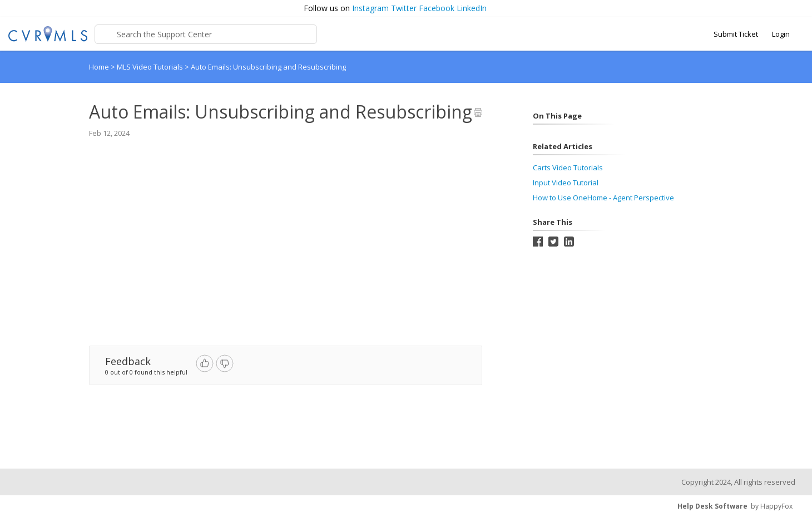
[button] (798, 9)
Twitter (404, 8)
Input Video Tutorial (566, 183)
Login (781, 34)
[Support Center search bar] (206, 34)
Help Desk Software (712, 506)
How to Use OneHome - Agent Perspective (603, 198)
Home (99, 67)
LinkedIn (472, 8)
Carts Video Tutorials (568, 168)
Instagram (370, 8)
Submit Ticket (736, 34)
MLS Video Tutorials (151, 67)
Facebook (437, 8)
